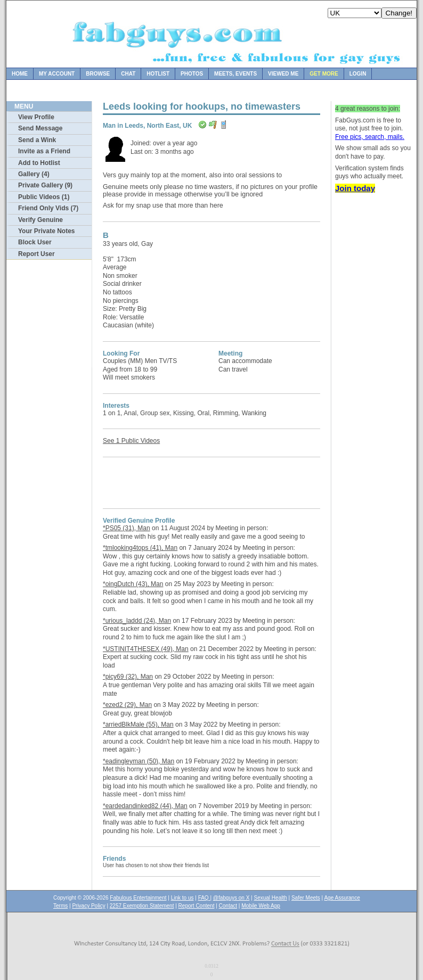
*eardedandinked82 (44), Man (145, 806)
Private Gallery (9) (45, 185)
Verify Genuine (40, 220)
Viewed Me (283, 74)
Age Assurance (342, 898)
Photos (192, 74)
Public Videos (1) (44, 197)
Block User (35, 242)
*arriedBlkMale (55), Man (138, 724)
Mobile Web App (261, 906)
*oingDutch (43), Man (133, 584)
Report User (36, 254)
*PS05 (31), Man (127, 528)
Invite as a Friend (44, 151)
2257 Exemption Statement (142, 906)
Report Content (197, 906)
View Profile (36, 117)
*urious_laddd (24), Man (137, 621)
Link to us (182, 898)
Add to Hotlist (39, 163)
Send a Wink (37, 140)
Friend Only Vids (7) (48, 208)
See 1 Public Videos (131, 441)
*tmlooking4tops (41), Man (140, 548)
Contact (228, 906)
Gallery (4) (34, 174)
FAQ (204, 898)
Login (358, 74)
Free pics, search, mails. (370, 137)
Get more (324, 74)
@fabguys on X (231, 898)
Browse (98, 74)
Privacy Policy (88, 906)
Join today (355, 188)
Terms (60, 906)
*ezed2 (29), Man (127, 705)
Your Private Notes (46, 231)
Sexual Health (271, 898)
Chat (128, 74)
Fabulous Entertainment (138, 898)
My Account (57, 74)
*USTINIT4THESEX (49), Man (146, 649)
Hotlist (158, 74)
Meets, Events (235, 74)
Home (20, 74)
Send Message (40, 128)
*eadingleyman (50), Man (139, 761)
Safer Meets (306, 898)
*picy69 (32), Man (128, 677)
